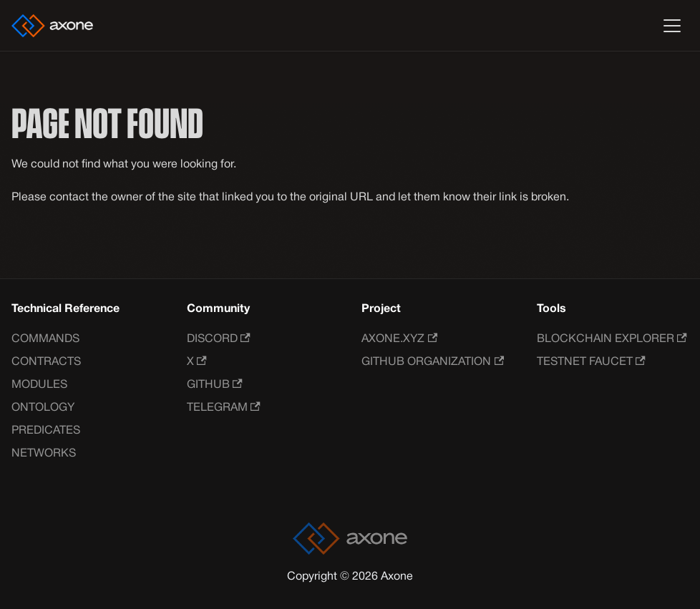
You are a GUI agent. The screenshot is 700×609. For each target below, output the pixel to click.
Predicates (46, 431)
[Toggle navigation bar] (672, 26)
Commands (45, 339)
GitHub (215, 385)
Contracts (46, 362)
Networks (44, 454)
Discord (219, 339)
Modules (39, 385)
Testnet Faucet (591, 362)
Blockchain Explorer (612, 339)
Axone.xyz (399, 339)
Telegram (224, 408)
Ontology (43, 408)
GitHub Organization (433, 362)
